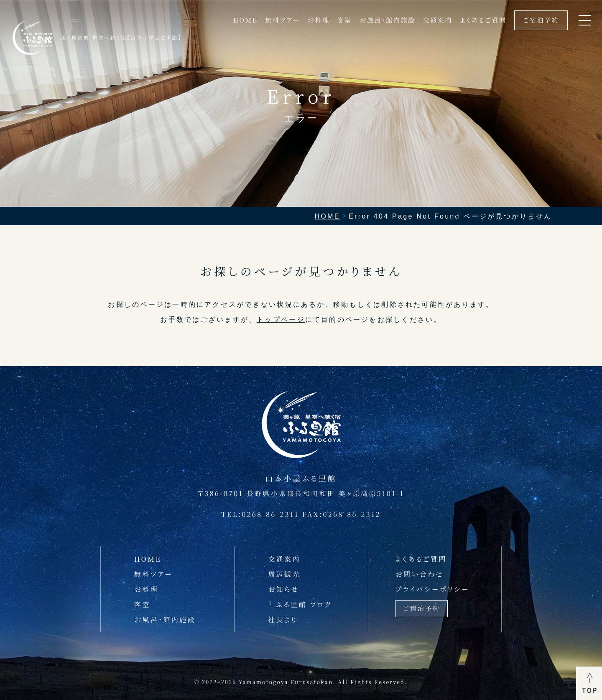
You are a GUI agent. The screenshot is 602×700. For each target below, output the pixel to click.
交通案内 (438, 20)
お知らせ (284, 589)
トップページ (281, 319)
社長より (283, 619)
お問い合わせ (420, 574)
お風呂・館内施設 (387, 20)
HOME (245, 20)
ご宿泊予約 (541, 20)
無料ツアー (282, 20)
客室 (345, 20)
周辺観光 (284, 574)
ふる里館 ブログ (304, 604)
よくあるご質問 (483, 20)
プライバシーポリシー (432, 589)
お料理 (319, 20)
